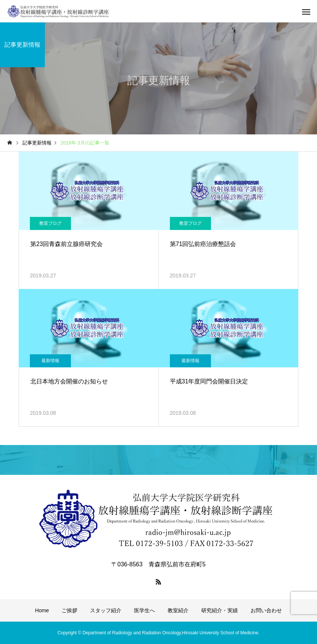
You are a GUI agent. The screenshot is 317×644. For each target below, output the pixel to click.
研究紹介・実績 (220, 610)
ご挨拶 (69, 610)
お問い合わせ (266, 610)
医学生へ (144, 610)
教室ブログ (50, 223)
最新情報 (50, 361)
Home (42, 610)
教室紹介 (178, 610)
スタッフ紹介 (106, 610)
